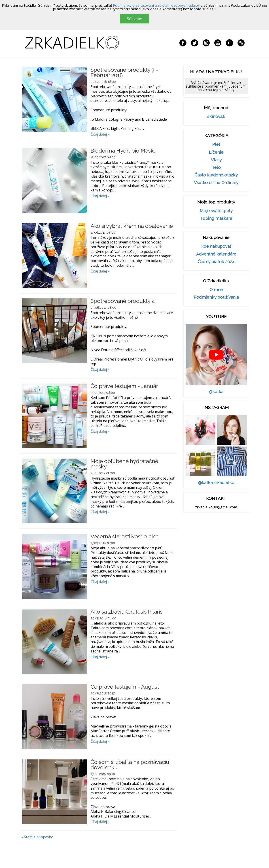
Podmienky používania (216, 297)
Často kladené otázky (216, 175)
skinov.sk (216, 116)
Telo (216, 167)
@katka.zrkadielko (216, 483)
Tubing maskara (216, 218)
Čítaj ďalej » (100, 134)
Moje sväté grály (216, 211)
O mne (216, 290)
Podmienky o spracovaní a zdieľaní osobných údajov (156, 5)
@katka (216, 392)
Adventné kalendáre (216, 254)
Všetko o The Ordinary (216, 183)
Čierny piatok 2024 (216, 262)
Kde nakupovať (216, 246)
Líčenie (216, 152)
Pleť (216, 144)
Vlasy (216, 160)
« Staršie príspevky (37, 837)
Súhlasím (135, 19)
